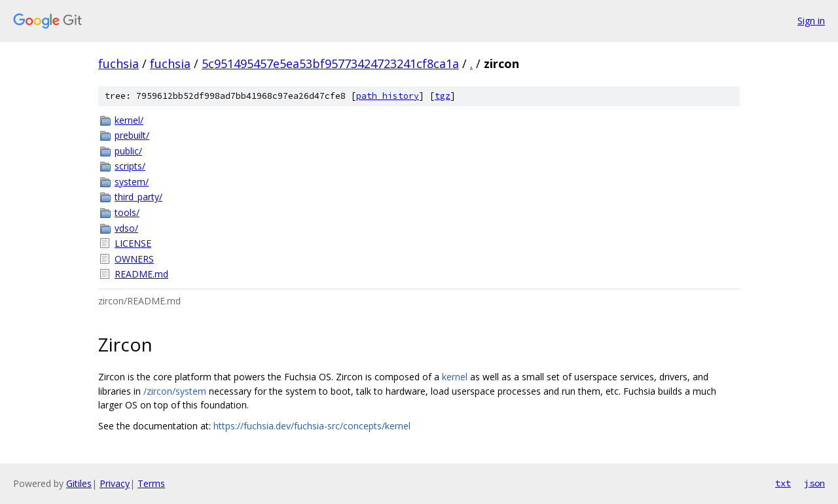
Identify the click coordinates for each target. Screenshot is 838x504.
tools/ (127, 212)
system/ (132, 182)
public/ (128, 151)
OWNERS (134, 259)
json (814, 483)
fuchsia (118, 63)
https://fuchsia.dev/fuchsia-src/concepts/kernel (312, 426)
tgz (443, 96)
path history (388, 96)
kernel (455, 377)
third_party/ (138, 197)
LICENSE (133, 243)
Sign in (811, 21)
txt (783, 483)
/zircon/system (175, 391)
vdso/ (126, 228)
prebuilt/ (132, 135)
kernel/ (129, 120)
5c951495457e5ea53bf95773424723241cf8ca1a (330, 63)
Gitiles (79, 483)
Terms (151, 483)
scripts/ (130, 166)
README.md (141, 274)
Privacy (115, 483)
